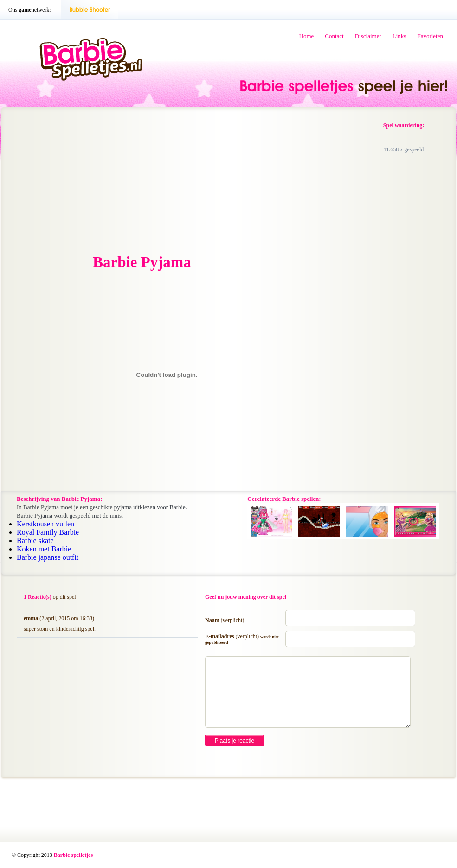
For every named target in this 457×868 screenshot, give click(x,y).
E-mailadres (242, 639)
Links (399, 36)
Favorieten (430, 36)
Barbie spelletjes (73, 855)
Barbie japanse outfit (48, 557)
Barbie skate (35, 541)
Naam (225, 620)
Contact (334, 36)
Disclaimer (368, 36)
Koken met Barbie (44, 549)
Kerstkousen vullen (45, 524)
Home (307, 36)
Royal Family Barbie (48, 532)
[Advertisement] (87, 181)
